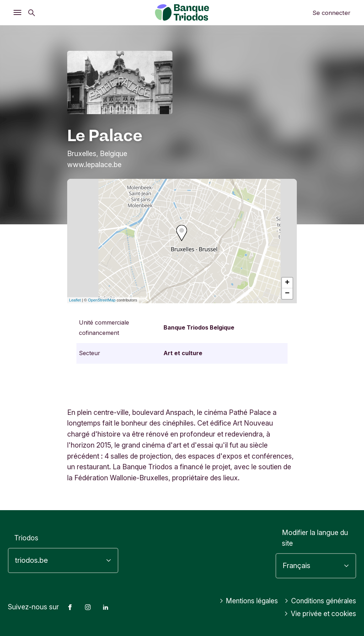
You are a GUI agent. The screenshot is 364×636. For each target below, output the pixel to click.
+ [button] (287, 283)
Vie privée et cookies (320, 614)
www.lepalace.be (94, 165)
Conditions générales (319, 601)
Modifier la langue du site (315, 538)
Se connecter (331, 13)
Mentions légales (246, 601)
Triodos (26, 538)
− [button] (287, 294)
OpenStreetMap (102, 300)
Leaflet (75, 300)
